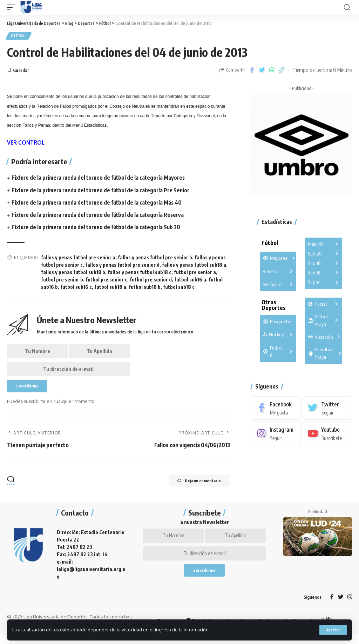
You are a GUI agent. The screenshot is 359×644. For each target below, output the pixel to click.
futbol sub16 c (76, 288)
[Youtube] (327, 435)
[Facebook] (276, 409)
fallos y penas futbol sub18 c (140, 273)
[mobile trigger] (13, 7)
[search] (347, 8)
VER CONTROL (27, 144)
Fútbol (19, 36)
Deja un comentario (193, 489)
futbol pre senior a (195, 273)
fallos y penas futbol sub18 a (194, 266)
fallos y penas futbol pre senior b (155, 258)
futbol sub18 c (179, 288)
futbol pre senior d (151, 281)
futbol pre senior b (62, 281)
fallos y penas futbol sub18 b (73, 273)
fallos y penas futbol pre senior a (78, 258)
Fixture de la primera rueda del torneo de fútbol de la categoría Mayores (101, 179)
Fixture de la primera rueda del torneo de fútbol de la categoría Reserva (101, 216)
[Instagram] (276, 435)
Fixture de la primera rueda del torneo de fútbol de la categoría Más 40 (100, 204)
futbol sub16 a (190, 281)
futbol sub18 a (110, 288)
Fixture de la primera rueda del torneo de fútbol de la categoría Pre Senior (104, 191)
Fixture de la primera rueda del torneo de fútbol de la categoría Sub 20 (99, 228)
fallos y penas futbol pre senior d (122, 266)
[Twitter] (327, 409)
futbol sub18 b (145, 288)
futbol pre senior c (106, 281)
